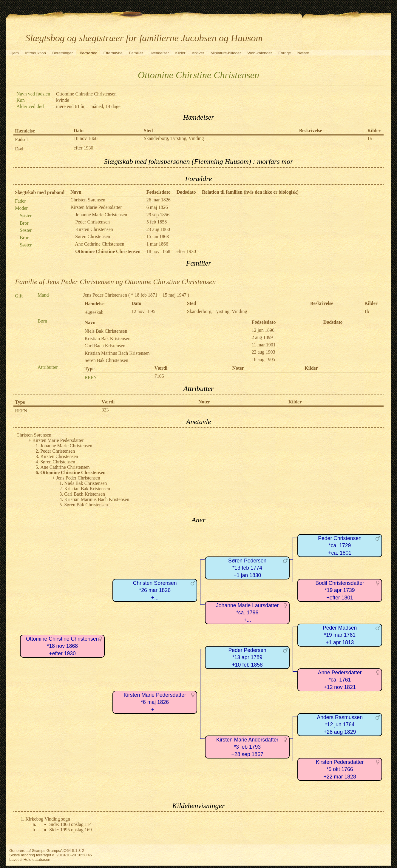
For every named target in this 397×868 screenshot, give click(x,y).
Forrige (285, 53)
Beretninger (62, 53)
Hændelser (159, 53)
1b (367, 311)
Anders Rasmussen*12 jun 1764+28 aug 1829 (340, 725)
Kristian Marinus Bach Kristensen (117, 353)
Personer (88, 53)
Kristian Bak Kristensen (107, 339)
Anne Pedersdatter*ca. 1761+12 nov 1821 (340, 680)
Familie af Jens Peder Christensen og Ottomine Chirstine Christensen (115, 282)
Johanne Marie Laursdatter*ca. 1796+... (247, 613)
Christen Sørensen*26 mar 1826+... (155, 590)
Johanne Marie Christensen (101, 215)
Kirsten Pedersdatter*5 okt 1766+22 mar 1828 (340, 769)
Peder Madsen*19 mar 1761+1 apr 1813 (340, 635)
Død (19, 149)
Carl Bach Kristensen (105, 346)
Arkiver (198, 53)
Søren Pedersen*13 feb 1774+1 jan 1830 (247, 568)
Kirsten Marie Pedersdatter (96, 207)
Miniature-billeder (226, 53)
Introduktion (35, 53)
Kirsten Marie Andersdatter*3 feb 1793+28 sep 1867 (247, 747)
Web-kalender (260, 53)
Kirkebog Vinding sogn (48, 819)
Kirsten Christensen (94, 229)
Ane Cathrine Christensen (99, 244)
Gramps (39, 851)
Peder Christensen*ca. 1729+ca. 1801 (340, 546)
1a (369, 138)
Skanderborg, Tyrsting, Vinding (174, 138)
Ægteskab (94, 312)
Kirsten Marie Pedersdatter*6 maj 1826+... (155, 702)
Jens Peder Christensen (105, 295)
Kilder (180, 53)
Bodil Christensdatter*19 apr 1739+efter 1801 (340, 590)
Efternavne (113, 53)
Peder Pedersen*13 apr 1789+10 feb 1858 (247, 657)
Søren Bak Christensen (106, 360)
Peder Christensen (92, 222)
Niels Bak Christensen (106, 331)
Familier (136, 53)
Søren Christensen (93, 236)
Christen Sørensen (88, 200)
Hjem (14, 53)
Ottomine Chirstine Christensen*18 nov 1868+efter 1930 (62, 646)
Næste (303, 53)
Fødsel (21, 139)
